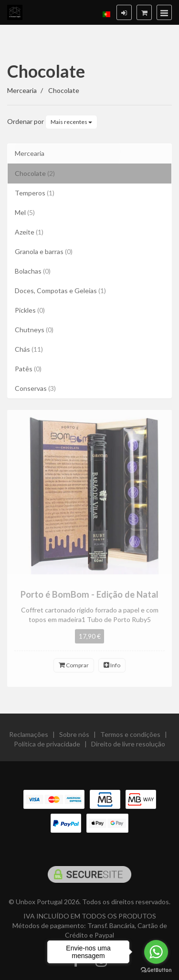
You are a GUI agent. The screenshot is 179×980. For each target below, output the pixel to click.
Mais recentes (71, 122)
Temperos (35, 193)
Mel (25, 212)
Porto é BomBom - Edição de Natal (89, 598)
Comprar (74, 669)
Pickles (30, 310)
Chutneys (34, 330)
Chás (29, 349)
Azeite (29, 232)
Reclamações (29, 738)
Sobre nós (74, 738)
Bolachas (33, 271)
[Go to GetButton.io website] (156, 970)
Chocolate (46, 71)
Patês (28, 369)
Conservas (35, 388)
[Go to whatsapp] (156, 952)
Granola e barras (44, 251)
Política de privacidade (47, 748)
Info (112, 669)
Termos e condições (130, 738)
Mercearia (30, 153)
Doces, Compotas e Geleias (60, 291)
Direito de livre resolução (128, 748)
